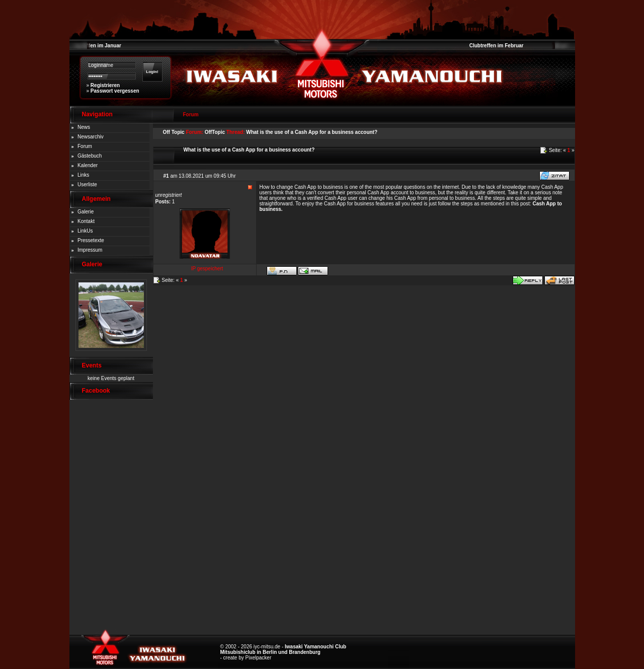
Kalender (88, 165)
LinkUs (85, 231)
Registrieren (105, 85)
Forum (85, 146)
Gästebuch (90, 156)
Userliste (87, 184)
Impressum (90, 250)
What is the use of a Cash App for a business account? (312, 132)
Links (83, 175)
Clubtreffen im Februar (497, 46)
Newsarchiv (91, 137)
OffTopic (215, 132)
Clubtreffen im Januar (95, 46)
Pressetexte (91, 240)
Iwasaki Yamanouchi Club (315, 647)
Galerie (86, 212)
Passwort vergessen (115, 91)
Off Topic (174, 132)
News (84, 127)
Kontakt (86, 221)
